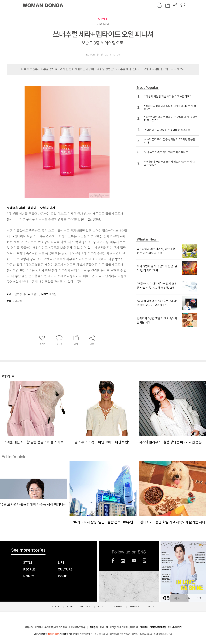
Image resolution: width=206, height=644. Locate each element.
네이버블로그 (145, 561)
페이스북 (113, 561)
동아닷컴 (94, 627)
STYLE (103, 19)
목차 (177, 598)
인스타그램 (123, 561)
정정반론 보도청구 (77, 627)
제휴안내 (134, 627)
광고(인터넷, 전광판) (119, 627)
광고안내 (39, 627)
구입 (198, 598)
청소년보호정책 (175, 627)
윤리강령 (49, 627)
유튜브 (134, 561)
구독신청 (29, 627)
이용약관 (144, 627)
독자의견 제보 (61, 627)
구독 (188, 598)
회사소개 (104, 627)
